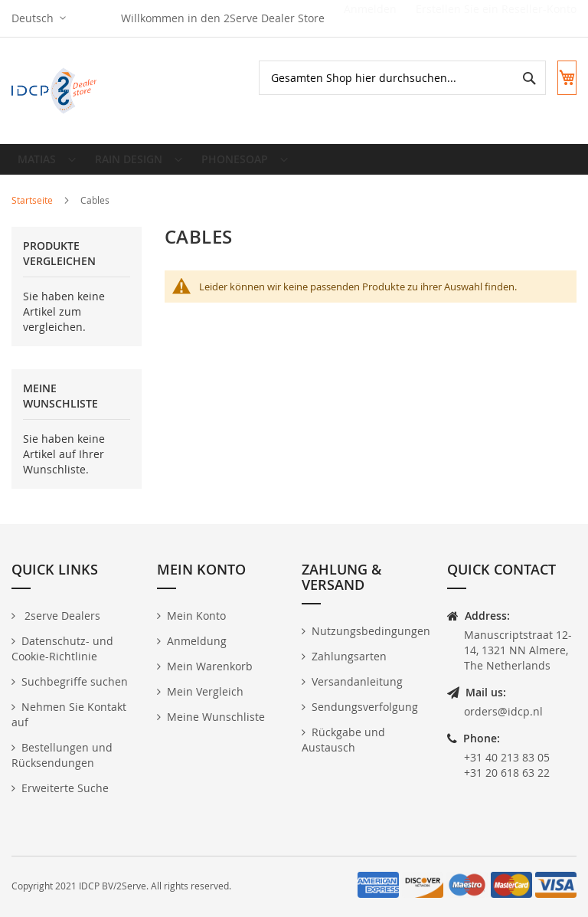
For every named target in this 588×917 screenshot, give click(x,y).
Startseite (33, 212)
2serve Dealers (61, 616)
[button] (39, 18)
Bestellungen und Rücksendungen (62, 755)
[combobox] (388, 78)
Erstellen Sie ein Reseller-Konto (496, 18)
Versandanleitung (357, 681)
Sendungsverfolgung (365, 707)
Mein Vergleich (205, 691)
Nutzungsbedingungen (371, 631)
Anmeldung (197, 641)
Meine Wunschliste (216, 717)
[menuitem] (45, 165)
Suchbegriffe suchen (75, 681)
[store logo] (56, 91)
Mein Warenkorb (210, 666)
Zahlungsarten (349, 656)
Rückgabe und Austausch (343, 740)
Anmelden (370, 18)
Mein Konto (196, 616)
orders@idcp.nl (503, 711)
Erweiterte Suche (65, 788)
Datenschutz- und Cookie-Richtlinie (62, 648)
